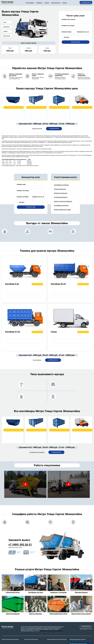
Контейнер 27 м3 (13, 332)
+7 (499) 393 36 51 (86, 2)
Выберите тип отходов (68, 26)
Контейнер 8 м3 (12, 284)
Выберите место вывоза (68, 19)
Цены (5, 22)
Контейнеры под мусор (61, 205)
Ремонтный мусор (56, 3)
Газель (54, 332)
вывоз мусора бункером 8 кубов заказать (10, 639)
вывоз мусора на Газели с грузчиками (78, 639)
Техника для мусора (37, 129)
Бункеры (65, 3)
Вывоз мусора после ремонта (81, 614)
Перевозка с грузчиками (58, 592)
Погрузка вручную (60, 189)
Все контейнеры (30, 3)
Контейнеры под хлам (36, 592)
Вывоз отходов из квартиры (63, 201)
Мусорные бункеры (81, 592)
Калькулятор (7, 27)
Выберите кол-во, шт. (83, 32)
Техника (5, 31)
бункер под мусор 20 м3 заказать (31, 639)
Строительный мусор (61, 197)
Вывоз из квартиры (36, 614)
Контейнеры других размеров (37, 452)
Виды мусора (7, 36)
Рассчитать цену (76, 42)
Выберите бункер (67, 32)
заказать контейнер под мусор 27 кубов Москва (57, 639)
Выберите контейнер (23, 197)
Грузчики (47, 3)
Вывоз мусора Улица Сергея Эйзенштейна (51, 631)
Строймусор (39, 3)
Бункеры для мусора (61, 193)
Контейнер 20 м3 (58, 284)
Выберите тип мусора (23, 191)
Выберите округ (21, 184)
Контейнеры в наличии (61, 185)
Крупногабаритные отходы (58, 614)
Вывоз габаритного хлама (62, 210)
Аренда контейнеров (13, 614)
